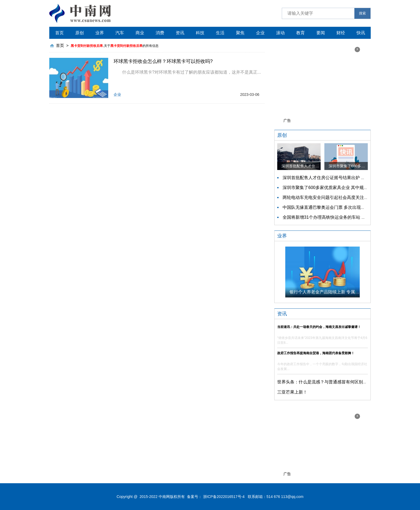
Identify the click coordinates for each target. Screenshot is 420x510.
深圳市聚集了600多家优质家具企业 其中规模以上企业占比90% (342, 188)
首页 (59, 33)
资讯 (180, 33)
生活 (220, 33)
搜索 (362, 13)
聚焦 (240, 33)
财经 (341, 33)
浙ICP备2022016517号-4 (224, 497)
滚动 (280, 33)
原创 (80, 33)
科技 (200, 33)
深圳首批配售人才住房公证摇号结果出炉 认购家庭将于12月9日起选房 (349, 178)
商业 (140, 33)
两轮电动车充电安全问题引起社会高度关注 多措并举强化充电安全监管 (350, 197)
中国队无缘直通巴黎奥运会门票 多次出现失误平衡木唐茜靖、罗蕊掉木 (350, 207)
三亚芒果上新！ (292, 392)
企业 (260, 33)
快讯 (361, 33)
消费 (160, 33)
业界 (100, 33)
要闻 (321, 33)
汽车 (120, 33)
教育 (301, 33)
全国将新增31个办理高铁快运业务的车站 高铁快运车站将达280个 (345, 217)
